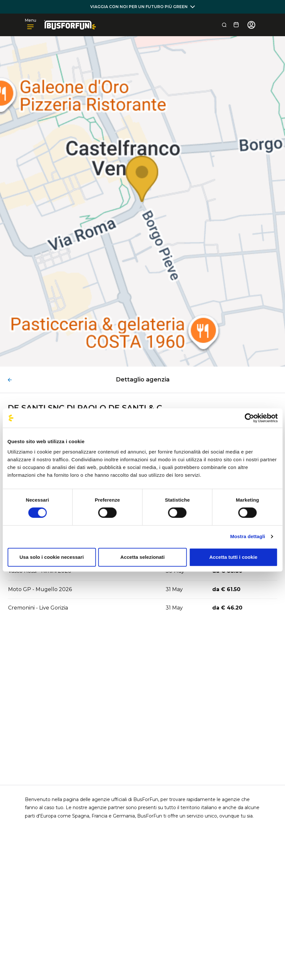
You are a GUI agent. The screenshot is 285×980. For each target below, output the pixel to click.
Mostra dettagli (247, 536)
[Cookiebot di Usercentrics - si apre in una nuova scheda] (249, 418)
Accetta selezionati (142, 557)
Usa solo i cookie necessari (52, 557)
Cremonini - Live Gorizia (38, 608)
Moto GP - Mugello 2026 (40, 589)
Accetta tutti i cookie (233, 557)
